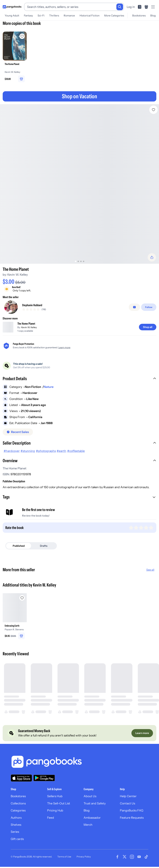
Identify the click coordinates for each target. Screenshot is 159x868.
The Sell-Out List (59, 804)
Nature (49, 388)
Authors (16, 819)
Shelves (16, 826)
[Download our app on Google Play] (44, 779)
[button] (79, 380)
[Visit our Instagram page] (132, 858)
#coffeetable (76, 452)
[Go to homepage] (12, 7)
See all (150, 571)
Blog (87, 812)
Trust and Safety (95, 804)
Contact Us (127, 804)
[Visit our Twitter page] (125, 858)
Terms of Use (64, 858)
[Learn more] (142, 734)
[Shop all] (148, 328)
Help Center (128, 797)
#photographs (46, 452)
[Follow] (149, 307)
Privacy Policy (84, 858)
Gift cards (17, 840)
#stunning (28, 452)
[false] (134, 307)
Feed (51, 819)
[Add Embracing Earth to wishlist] (22, 599)
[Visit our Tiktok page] (146, 858)
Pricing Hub (55, 812)
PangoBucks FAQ (132, 812)
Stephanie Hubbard (32, 305)
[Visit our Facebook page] (117, 858)
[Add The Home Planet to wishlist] (153, 108)
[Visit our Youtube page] (139, 858)
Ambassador (92, 819)
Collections (18, 804)
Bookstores (18, 797)
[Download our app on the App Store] (21, 779)
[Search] (120, 7)
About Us (90, 797)
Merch (88, 826)
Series (15, 833)
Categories (18, 812)
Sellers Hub (55, 797)
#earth (61, 452)
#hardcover (12, 452)
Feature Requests (132, 819)
